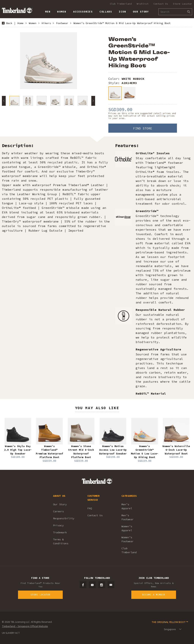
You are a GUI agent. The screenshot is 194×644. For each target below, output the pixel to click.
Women (33, 23)
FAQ (90, 508)
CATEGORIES (129, 496)
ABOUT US (59, 496)
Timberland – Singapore (17, 10)
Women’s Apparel (127, 528)
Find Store (143, 128)
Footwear (62, 23)
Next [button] (93, 101)
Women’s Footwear (128, 539)
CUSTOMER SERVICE (93, 498)
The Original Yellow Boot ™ (170, 622)
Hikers (46, 23)
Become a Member (154, 595)
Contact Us (161, 4)
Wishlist (143, 4)
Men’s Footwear (128, 517)
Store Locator (183, 4)
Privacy (58, 525)
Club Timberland (121, 4)
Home (20, 23)
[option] (48, 61)
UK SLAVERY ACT (11, 633)
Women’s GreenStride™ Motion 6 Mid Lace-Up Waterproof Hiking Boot (122, 23)
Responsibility (64, 518)
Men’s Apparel (127, 506)
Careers (58, 511)
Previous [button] (4, 101)
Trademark (60, 532)
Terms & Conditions (61, 541)
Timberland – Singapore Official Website (25, 626)
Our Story (60, 504)
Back (9, 23)
